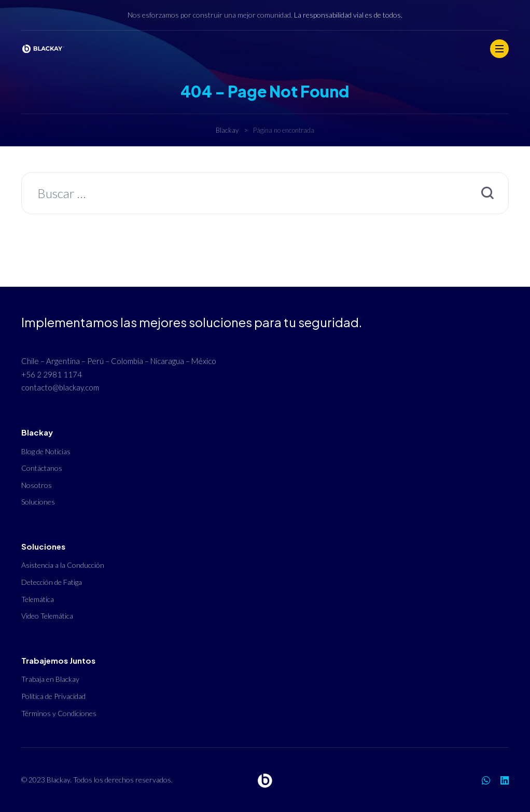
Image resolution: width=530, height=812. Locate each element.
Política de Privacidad (53, 696)
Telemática (38, 599)
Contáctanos (42, 468)
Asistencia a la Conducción (63, 565)
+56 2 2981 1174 (52, 374)
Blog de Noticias (46, 451)
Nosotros (37, 485)
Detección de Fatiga (52, 582)
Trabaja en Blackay (50, 679)
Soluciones (38, 502)
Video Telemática (47, 616)
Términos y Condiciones (59, 713)
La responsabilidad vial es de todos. (348, 15)
